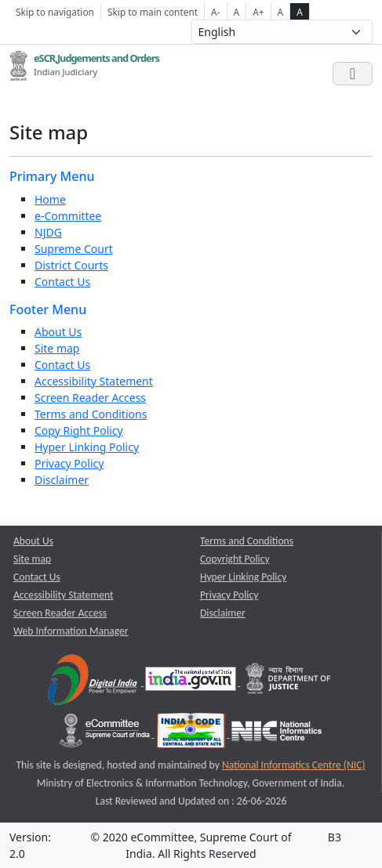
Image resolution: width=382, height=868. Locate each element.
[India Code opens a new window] (192, 734)
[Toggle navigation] (353, 74)
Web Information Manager (71, 631)
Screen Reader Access (90, 398)
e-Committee (68, 216)
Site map (57, 348)
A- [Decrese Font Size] (215, 12)
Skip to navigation (55, 12)
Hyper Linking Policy (87, 447)
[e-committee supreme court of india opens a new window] (106, 734)
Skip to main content (153, 12)
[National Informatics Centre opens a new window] (276, 734)
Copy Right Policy (79, 430)
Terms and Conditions (91, 414)
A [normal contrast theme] (281, 12)
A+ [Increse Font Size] (258, 12)
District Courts (71, 265)
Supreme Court (74, 249)
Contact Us (62, 282)
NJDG (48, 232)
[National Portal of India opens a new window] (192, 682)
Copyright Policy (235, 559)
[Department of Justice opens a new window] (289, 682)
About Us (58, 332)
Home (50, 199)
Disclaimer (62, 480)
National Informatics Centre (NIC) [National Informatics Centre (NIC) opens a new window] (294, 765)
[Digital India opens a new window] (94, 682)
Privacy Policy (69, 463)
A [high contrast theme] (300, 12)
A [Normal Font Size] (237, 12)
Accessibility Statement (94, 381)
